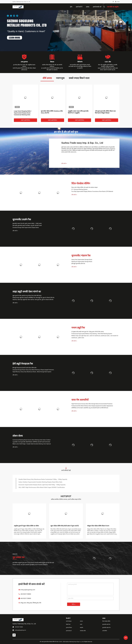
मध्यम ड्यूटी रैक (78, 328)
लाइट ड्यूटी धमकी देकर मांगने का (27, 292)
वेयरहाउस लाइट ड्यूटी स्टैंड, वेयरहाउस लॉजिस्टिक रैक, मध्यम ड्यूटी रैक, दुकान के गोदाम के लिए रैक (33, 298)
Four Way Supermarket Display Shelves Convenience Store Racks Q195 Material (92, 191)
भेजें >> (74, 604)
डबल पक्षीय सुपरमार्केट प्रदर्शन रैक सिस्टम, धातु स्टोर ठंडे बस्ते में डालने (27, 225)
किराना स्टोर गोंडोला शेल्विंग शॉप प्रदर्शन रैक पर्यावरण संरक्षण (85, 187)
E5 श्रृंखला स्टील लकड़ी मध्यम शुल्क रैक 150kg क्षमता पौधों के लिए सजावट (88, 332)
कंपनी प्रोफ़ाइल (69, 621)
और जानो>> (64, 163)
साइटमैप (82, 628)
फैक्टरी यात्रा (68, 624)
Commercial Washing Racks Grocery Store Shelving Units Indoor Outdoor (32, 440)
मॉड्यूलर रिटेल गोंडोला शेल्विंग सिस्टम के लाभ (98, 526)
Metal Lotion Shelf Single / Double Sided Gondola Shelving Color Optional (32, 444)
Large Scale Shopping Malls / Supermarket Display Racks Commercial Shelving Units (23, 113)
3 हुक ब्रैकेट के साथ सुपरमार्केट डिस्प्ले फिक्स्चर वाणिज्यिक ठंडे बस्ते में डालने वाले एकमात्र (31, 442)
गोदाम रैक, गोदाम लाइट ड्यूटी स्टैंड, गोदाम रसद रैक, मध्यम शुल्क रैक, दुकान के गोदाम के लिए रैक (33, 300)
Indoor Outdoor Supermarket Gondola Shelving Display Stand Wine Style (40, 482)
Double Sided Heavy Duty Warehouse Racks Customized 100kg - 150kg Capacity (43, 479)
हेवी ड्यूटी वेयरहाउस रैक (23, 364)
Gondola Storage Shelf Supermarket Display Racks (26, 227)
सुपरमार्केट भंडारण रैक (81, 256)
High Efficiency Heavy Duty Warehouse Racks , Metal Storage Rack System (32, 372)
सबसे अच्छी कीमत (25, 120)
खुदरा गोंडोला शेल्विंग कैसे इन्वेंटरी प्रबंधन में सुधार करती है (65, 526)
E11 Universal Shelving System (80, 189)
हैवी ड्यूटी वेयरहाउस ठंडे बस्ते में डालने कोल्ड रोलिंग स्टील (24, 368)
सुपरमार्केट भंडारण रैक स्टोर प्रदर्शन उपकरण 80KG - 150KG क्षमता (27, 223)
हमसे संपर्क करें (69, 631)
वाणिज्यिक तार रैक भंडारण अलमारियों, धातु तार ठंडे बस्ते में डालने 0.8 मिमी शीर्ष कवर (90, 408)
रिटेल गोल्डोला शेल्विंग (81, 183)
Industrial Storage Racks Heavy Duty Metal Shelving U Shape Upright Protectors (33, 370)
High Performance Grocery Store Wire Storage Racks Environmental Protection (92, 404)
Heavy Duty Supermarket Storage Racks (82, 260)
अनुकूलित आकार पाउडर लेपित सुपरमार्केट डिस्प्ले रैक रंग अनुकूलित (78, 112)
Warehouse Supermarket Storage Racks (82, 262)
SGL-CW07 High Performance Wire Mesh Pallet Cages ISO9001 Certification (42, 487)
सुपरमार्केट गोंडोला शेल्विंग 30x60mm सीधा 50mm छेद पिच (52, 112)
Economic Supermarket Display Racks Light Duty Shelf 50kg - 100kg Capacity (42, 485)
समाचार (81, 621)
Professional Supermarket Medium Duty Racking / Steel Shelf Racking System (92, 334)
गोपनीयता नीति (83, 631)
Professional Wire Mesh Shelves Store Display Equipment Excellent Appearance (92, 406)
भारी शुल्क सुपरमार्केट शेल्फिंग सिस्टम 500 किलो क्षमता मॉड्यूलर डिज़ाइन (105, 112)
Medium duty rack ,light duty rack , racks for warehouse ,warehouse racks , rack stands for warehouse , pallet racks (95, 337)
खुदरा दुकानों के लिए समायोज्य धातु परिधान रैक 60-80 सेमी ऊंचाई (27, 296)
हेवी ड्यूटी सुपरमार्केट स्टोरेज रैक (78, 264)
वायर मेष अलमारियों (80, 400)
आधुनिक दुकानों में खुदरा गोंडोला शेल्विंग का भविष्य (26, 526)
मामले (81, 624)
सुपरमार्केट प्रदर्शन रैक (22, 219)
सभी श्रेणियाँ (105, 631)
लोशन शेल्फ (18, 436)
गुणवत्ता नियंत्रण (69, 628)
